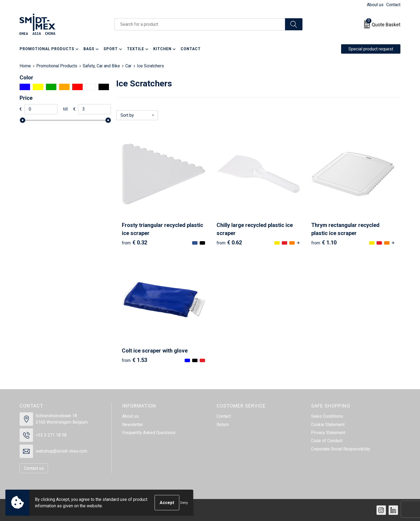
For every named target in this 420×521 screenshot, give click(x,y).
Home (25, 66)
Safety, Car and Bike (101, 66)
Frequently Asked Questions (149, 432)
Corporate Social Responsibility (341, 449)
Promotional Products (57, 66)
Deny (184, 503)
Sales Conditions (327, 416)
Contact (393, 5)
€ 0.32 (134, 242)
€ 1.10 (324, 242)
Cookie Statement (328, 424)
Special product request (371, 49)
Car (128, 66)
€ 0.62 (229, 242)
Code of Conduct (327, 440)
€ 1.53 (134, 360)
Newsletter (133, 424)
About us (375, 5)
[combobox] (200, 24)
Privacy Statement (328, 432)
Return (223, 424)
